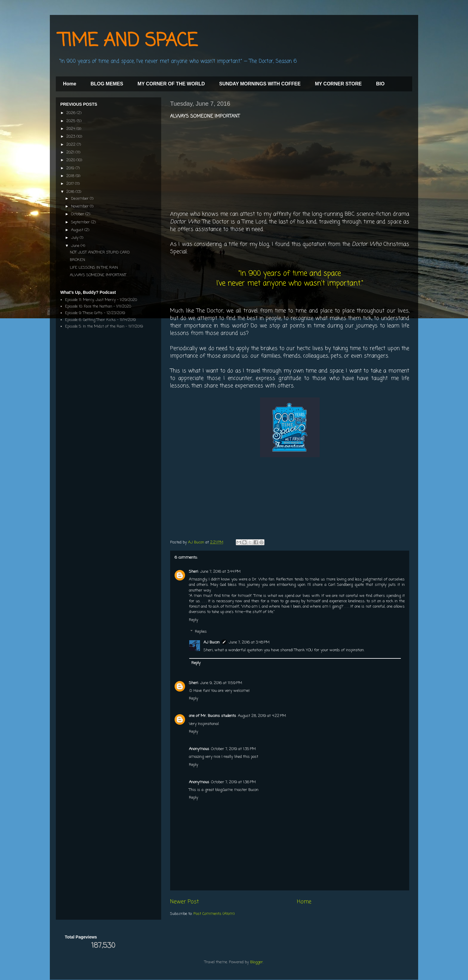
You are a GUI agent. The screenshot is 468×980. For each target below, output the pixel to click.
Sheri (194, 572)
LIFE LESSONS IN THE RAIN (94, 268)
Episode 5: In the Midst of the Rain (95, 327)
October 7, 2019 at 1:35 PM (233, 749)
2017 (71, 184)
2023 (71, 137)
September (81, 222)
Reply (194, 620)
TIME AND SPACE (128, 41)
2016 (71, 192)
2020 (71, 160)
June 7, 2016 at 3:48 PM (249, 642)
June (76, 246)
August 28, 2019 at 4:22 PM (262, 716)
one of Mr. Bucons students (213, 716)
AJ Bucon (212, 642)
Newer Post (184, 902)
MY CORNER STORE (338, 84)
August (78, 230)
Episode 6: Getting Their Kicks (90, 320)
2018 (71, 176)
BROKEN (77, 260)
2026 (71, 113)
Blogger (257, 962)
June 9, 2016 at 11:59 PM (221, 683)
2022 (71, 145)
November (80, 206)
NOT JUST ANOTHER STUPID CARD (100, 252)
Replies (201, 632)
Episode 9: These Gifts (84, 313)
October (78, 214)
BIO (380, 84)
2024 (71, 129)
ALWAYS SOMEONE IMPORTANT (98, 275)
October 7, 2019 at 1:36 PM (233, 782)
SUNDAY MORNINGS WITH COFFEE (260, 84)
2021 (71, 152)
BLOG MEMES (107, 84)
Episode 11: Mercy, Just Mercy (90, 300)
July (75, 238)
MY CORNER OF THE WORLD (171, 84)
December (80, 199)
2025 (71, 121)
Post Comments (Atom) (214, 914)
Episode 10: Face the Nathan (89, 307)
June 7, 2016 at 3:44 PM (220, 572)
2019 (71, 168)
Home (70, 84)
